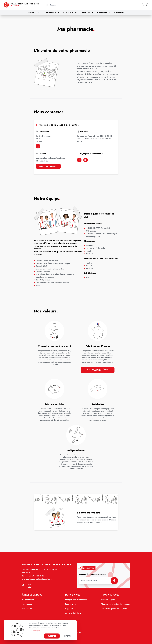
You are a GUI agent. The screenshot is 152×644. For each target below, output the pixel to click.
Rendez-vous (70, 605)
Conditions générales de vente (113, 609)
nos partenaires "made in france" (97, 371)
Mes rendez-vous (52, 13)
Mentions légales (107, 600)
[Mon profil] (143, 5)
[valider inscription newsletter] (114, 581)
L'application (70, 609)
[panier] (148, 5)
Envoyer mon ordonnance (76, 600)
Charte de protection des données (115, 605)
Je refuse (68, 636)
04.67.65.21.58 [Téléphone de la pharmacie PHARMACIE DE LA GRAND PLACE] (39, 577)
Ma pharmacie (87, 13)
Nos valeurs (119, 13)
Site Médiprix (28, 609)
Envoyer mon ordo (70, 13)
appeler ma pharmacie (49, 166)
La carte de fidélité (73, 614)
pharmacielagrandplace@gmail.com (51, 158)
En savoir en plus (34, 631)
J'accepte (52, 636)
